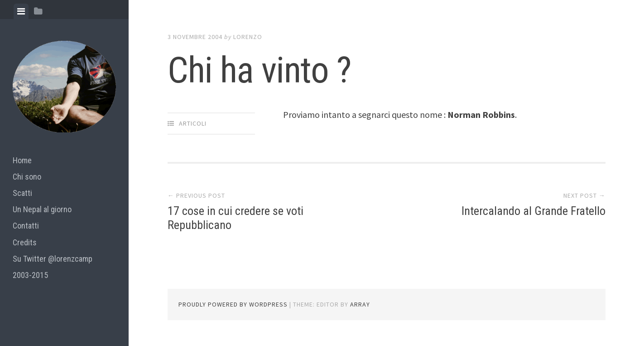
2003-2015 (30, 275)
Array (360, 304)
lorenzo (248, 37)
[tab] (21, 11)
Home (22, 160)
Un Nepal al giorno (42, 209)
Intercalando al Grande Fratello (533, 211)
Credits (25, 242)
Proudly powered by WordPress (233, 304)
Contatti (26, 226)
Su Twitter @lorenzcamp (53, 259)
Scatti (22, 193)
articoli (193, 123)
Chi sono (27, 177)
